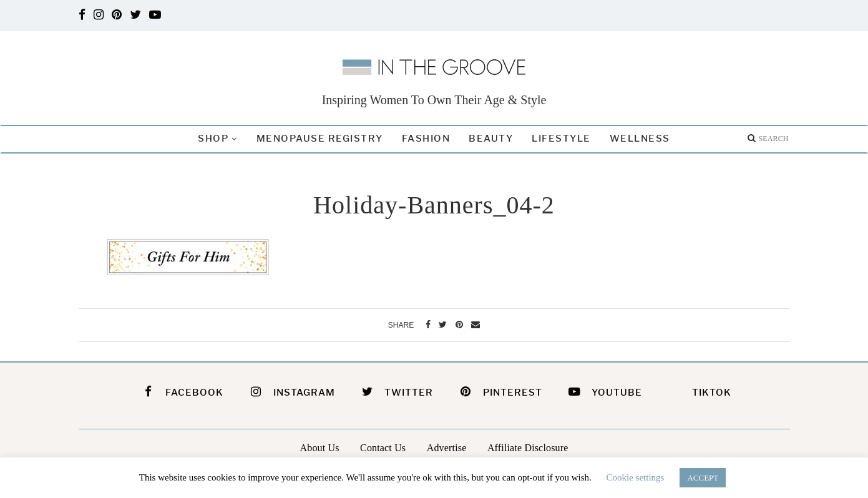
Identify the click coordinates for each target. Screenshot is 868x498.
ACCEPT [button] (703, 478)
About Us (320, 447)
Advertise (447, 447)
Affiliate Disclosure (528, 447)
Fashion (426, 139)
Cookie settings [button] (636, 477)
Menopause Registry (320, 139)
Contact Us (383, 447)
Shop (213, 139)
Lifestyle (561, 139)
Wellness (640, 139)
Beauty (491, 139)
